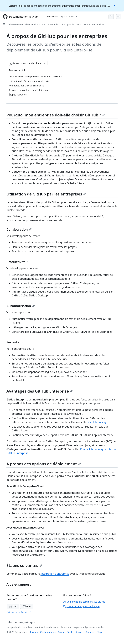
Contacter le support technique (81, 606)
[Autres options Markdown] (45, 63)
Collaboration (19, 229)
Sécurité (15, 342)
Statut (61, 632)
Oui (13, 606)
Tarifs (70, 632)
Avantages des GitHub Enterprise (40, 391)
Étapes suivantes (24, 565)
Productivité (18, 262)
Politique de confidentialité (19, 612)
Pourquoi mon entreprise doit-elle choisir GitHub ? (56, 115)
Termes (34, 632)
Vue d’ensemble (50, 24)
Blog (99, 632)
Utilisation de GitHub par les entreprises (46, 194)
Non (27, 606)
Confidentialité (48, 632)
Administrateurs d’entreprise (23, 24)
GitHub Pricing (97, 422)
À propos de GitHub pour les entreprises (83, 24)
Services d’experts (85, 632)
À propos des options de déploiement (44, 464)
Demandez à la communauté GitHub (84, 602)
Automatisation (21, 306)
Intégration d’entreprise (55, 574)
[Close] (115, 5)
